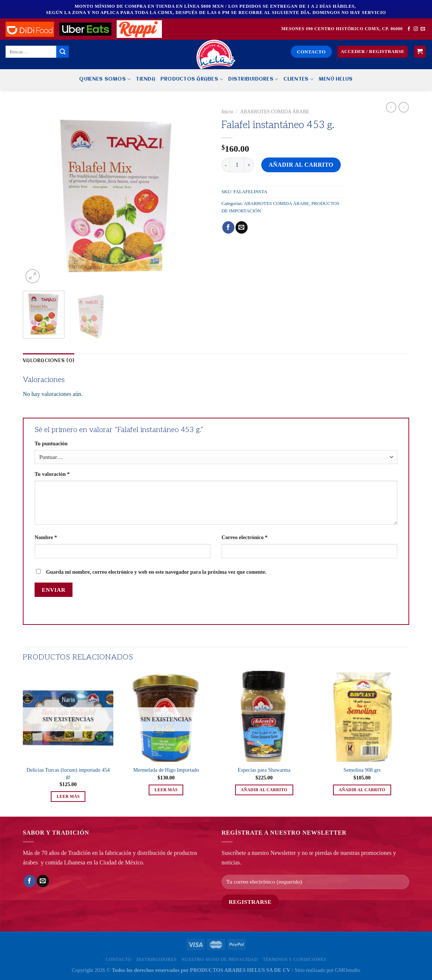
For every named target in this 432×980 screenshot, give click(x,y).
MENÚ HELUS (336, 79)
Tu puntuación (51, 443)
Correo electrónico (245, 537)
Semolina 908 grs (362, 770)
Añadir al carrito (301, 165)
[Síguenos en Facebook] (409, 29)
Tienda (146, 79)
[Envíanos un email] (423, 29)
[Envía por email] (242, 227)
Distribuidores (253, 79)
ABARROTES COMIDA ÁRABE (275, 112)
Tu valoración (52, 474)
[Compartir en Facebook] (228, 227)
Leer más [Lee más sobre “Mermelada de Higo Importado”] (166, 790)
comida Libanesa (65, 862)
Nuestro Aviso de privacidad (219, 959)
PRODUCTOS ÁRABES (192, 79)
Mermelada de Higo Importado (166, 770)
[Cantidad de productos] (237, 165)
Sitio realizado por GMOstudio (327, 970)
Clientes (298, 79)
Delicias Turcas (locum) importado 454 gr (68, 773)
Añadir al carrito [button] (264, 790)
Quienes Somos (105, 79)
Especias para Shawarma (264, 770)
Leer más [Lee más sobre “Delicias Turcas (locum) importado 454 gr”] (68, 796)
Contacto (118, 959)
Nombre (46, 537)
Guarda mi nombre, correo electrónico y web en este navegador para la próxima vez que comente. (156, 572)
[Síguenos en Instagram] (416, 29)
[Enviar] (63, 52)
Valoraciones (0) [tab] (49, 361)
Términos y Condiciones (295, 959)
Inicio (227, 112)
